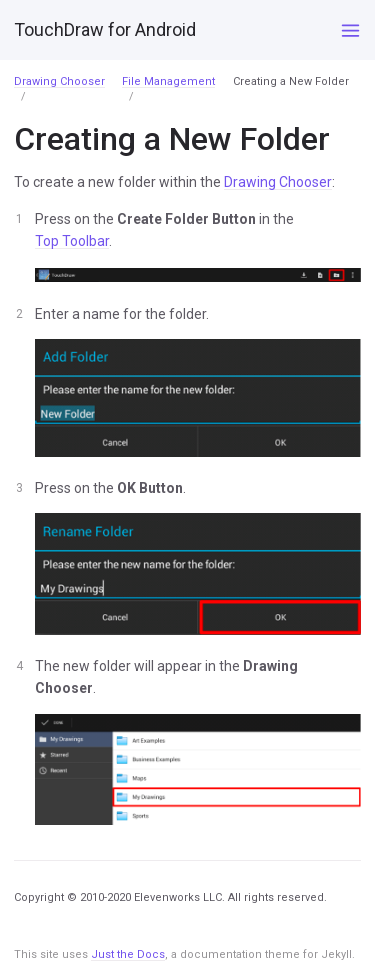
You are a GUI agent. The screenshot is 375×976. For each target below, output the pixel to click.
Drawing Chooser (59, 81)
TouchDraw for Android (105, 29)
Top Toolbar (72, 241)
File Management (168, 81)
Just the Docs (128, 954)
